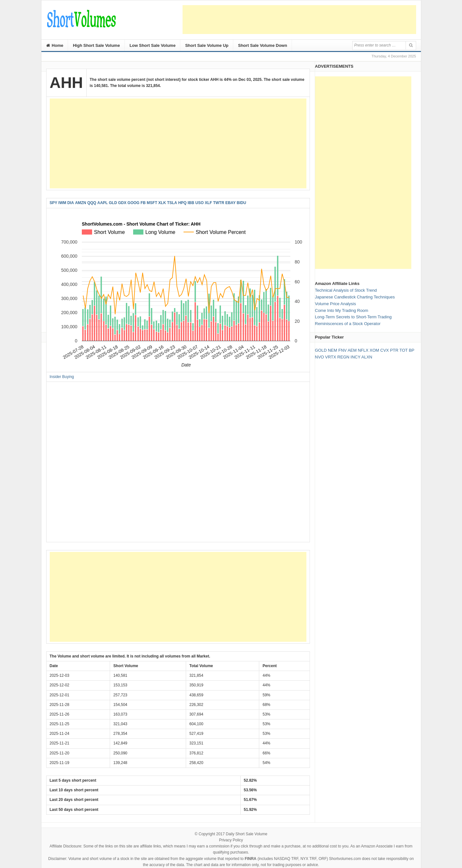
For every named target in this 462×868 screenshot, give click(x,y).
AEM (352, 350)
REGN (343, 357)
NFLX (363, 350)
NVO (320, 357)
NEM (333, 350)
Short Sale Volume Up (207, 45)
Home (55, 45)
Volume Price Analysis (336, 304)
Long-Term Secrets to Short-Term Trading (353, 317)
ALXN (367, 357)
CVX (385, 350)
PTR (394, 350)
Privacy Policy (231, 840)
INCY (356, 357)
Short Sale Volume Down (263, 45)
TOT (404, 350)
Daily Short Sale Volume (247, 834)
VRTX (330, 357)
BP (411, 350)
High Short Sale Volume (96, 45)
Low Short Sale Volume (153, 45)
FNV (342, 350)
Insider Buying (62, 377)
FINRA (251, 859)
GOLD (321, 350)
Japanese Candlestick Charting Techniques (355, 297)
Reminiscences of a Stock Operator (348, 324)
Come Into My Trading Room (342, 310)
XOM (374, 350)
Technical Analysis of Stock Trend (346, 290)
